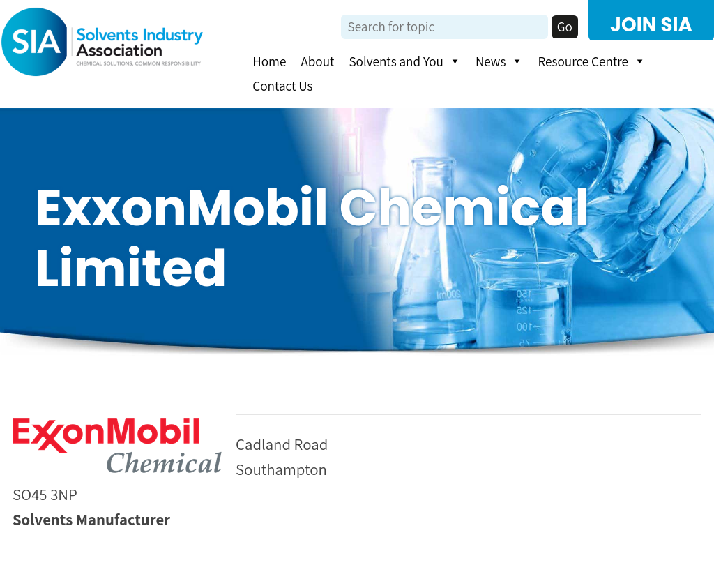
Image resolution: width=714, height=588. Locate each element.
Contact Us (282, 86)
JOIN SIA (651, 25)
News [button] (500, 61)
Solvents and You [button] (404, 61)
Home (269, 61)
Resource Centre (592, 61)
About (317, 61)
